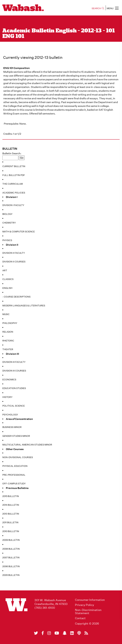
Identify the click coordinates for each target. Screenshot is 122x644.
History (7, 397)
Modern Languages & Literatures (24, 306)
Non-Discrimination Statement (88, 612)
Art (5, 270)
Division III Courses (14, 371)
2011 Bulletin (10, 522)
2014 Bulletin (11, 505)
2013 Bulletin (11, 514)
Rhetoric (8, 341)
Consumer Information (90, 600)
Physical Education (15, 466)
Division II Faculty (14, 253)
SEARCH (98, 8)
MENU (113, 8)
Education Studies (14, 388)
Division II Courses (14, 262)
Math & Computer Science (19, 232)
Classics (8, 279)
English (7, 288)
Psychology (10, 415)
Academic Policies (14, 193)
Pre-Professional (14, 475)
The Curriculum (13, 184)
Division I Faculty (13, 205)
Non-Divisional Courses (18, 457)
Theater (8, 349)
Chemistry (9, 223)
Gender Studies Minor (16, 436)
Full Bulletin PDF (14, 175)
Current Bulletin (14, 166)
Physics (7, 240)
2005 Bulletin (11, 575)
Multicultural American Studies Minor (27, 445)
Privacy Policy (85, 605)
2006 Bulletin (11, 566)
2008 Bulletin (11, 549)
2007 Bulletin (11, 558)
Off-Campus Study (14, 484)
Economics (9, 380)
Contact (80, 618)
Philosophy (10, 323)
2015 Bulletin (11, 496)
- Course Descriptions (16, 297)
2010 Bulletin (11, 531)
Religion (8, 332)
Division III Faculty (14, 362)
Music (6, 314)
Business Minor (12, 427)
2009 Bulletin (11, 540)
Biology (7, 214)
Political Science (14, 406)
